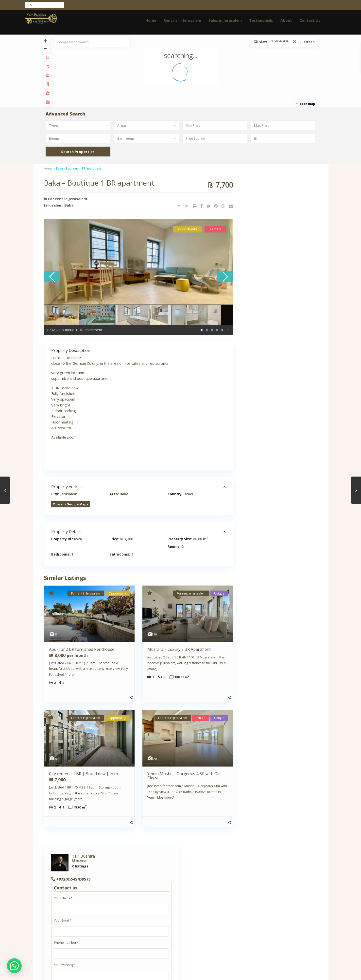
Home (151, 20)
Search (279, 712)
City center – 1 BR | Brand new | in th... (85, 774)
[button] (14, 966)
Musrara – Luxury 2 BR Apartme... (292, 824)
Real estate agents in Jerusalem (73, 939)
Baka (69, 205)
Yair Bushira (280, 191)
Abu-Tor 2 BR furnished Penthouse (82, 649)
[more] (70, 674)
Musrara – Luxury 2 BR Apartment (179, 649)
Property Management (66, 932)
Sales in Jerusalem (225, 20)
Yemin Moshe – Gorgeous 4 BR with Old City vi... (184, 776)
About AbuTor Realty (65, 895)
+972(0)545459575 (270, 213)
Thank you (56, 947)
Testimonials (261, 20)
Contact (54, 924)
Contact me (298, 565)
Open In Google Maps (70, 504)
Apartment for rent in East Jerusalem (77, 902)
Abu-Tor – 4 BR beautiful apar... (291, 779)
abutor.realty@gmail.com (274, 556)
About (286, 20)
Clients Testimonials (64, 917)
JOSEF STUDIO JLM (130, 936)
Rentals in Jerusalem (182, 20)
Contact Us (310, 20)
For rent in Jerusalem (68, 199)
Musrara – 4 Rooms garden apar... (289, 802)
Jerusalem (53, 205)
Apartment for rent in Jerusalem (73, 910)
